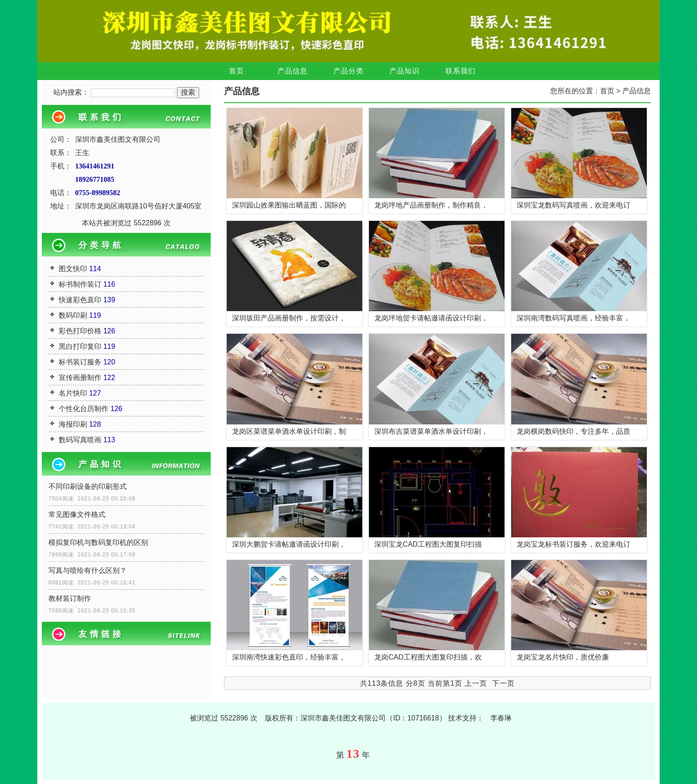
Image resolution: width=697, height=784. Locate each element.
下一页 (503, 683)
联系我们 (461, 71)
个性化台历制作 (84, 409)
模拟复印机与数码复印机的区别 (98, 542)
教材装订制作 (70, 598)
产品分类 (348, 71)
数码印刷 (73, 315)
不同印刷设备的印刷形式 (88, 486)
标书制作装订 (80, 284)
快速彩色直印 (80, 300)
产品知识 (405, 71)
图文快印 (73, 269)
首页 (236, 71)
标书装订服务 (80, 362)
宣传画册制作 (80, 378)
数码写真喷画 (80, 440)
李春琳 (501, 718)
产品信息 (292, 71)
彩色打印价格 (80, 331)
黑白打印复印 (80, 346)
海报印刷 (73, 424)
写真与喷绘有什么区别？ (88, 570)
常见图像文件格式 (77, 514)
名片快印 (73, 393)
